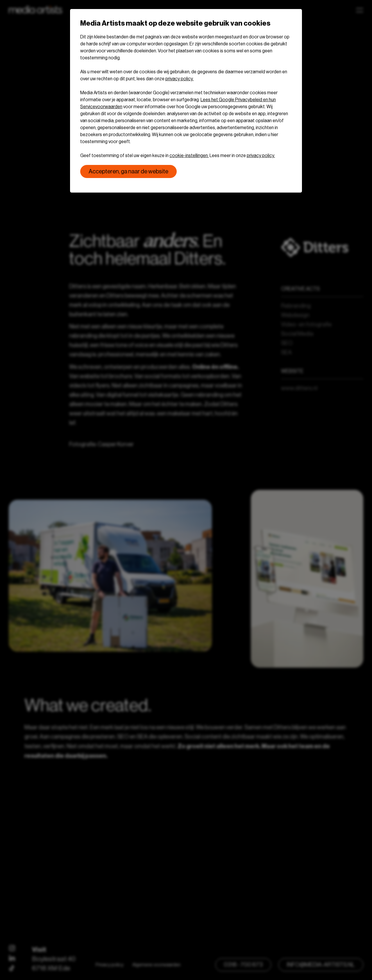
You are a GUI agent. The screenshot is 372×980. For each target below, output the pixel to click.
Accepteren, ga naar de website (128, 171)
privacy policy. (179, 79)
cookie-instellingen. (189, 155)
